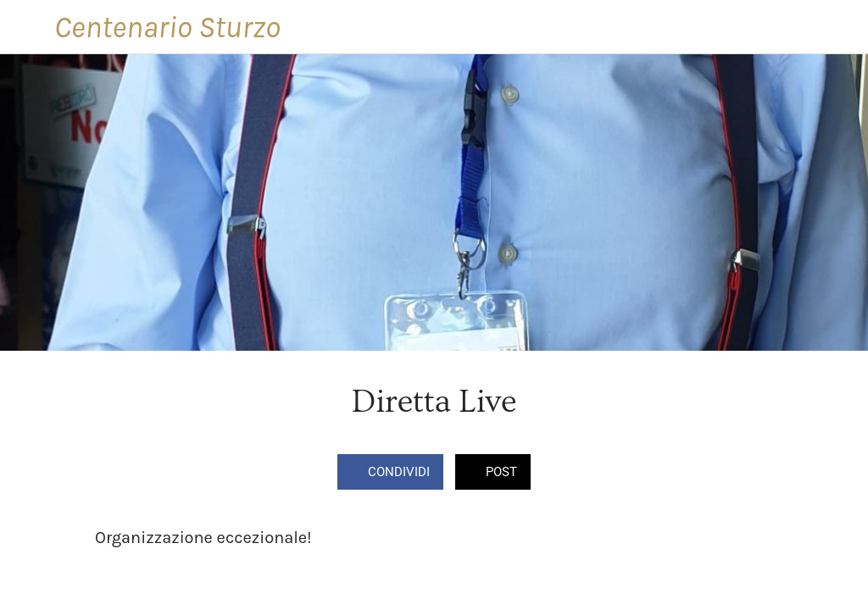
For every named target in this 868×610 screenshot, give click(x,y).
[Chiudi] (27, 27)
